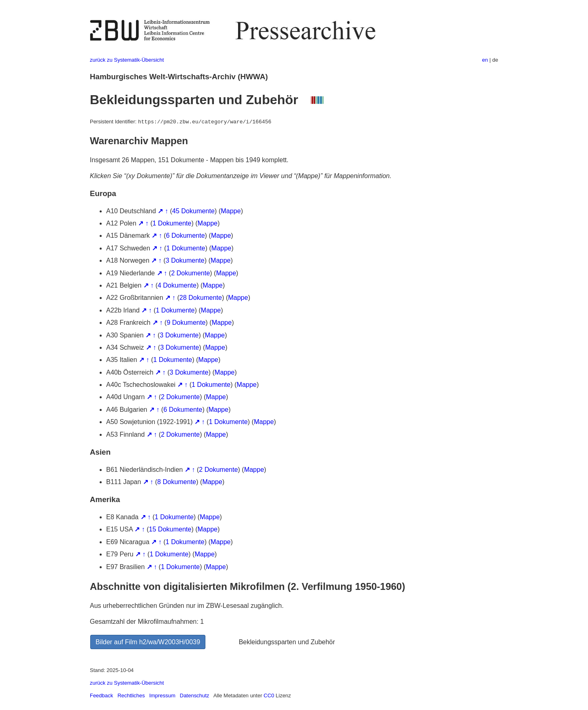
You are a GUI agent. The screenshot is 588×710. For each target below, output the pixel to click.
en (485, 60)
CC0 (269, 695)
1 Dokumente (172, 223)
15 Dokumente (170, 529)
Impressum (162, 695)
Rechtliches (131, 695)
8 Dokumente (177, 482)
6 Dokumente (185, 236)
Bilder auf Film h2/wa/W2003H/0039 (148, 642)
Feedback (101, 695)
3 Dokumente (185, 260)
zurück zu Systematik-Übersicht (127, 60)
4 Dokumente (177, 285)
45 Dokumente (194, 211)
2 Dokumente (190, 273)
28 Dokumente (200, 298)
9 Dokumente (186, 323)
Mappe (231, 211)
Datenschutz (194, 695)
